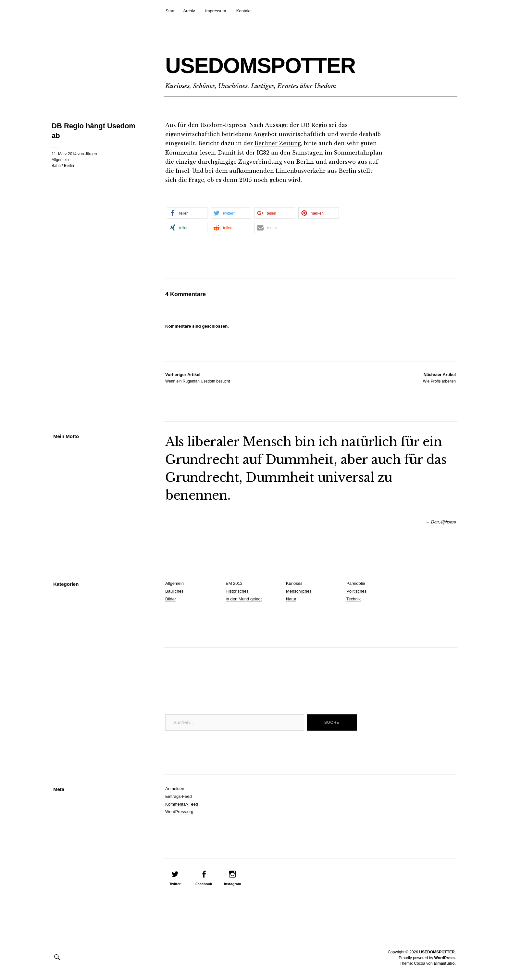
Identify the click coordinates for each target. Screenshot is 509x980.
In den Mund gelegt (244, 599)
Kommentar (182, 152)
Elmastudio (444, 963)
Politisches (356, 591)
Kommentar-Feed (182, 804)
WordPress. (445, 957)
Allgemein (60, 160)
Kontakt (243, 11)
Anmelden (175, 788)
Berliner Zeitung (278, 143)
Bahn (56, 166)
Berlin (69, 166)
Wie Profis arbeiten (439, 377)
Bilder (171, 599)
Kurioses (294, 583)
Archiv (189, 11)
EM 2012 (234, 583)
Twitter (175, 884)
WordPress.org (179, 811)
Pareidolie (356, 583)
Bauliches (174, 591)
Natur (291, 599)
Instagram (233, 884)
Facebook (204, 884)
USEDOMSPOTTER (282, 64)
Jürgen (91, 154)
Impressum (216, 11)
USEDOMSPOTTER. (437, 952)
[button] (187, 213)
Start (170, 11)
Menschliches (299, 591)
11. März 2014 (64, 154)
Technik (354, 599)
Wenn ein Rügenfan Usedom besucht (198, 377)
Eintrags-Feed (179, 796)
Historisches (237, 591)
